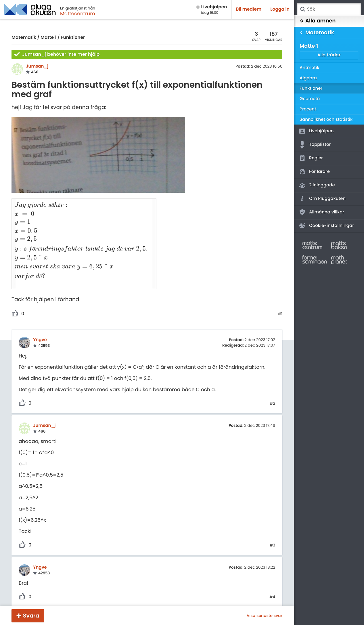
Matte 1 (48, 38)
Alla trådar (329, 55)
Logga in (280, 9)
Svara (31, 616)
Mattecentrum (78, 14)
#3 (272, 538)
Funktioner (73, 38)
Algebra (308, 78)
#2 (272, 396)
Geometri (310, 99)
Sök (302, 9)
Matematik (24, 38)
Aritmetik (309, 68)
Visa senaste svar (265, 616)
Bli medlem (249, 9)
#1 (280, 306)
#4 (272, 590)
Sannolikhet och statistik (326, 120)
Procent (308, 109)
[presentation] (81, 203)
